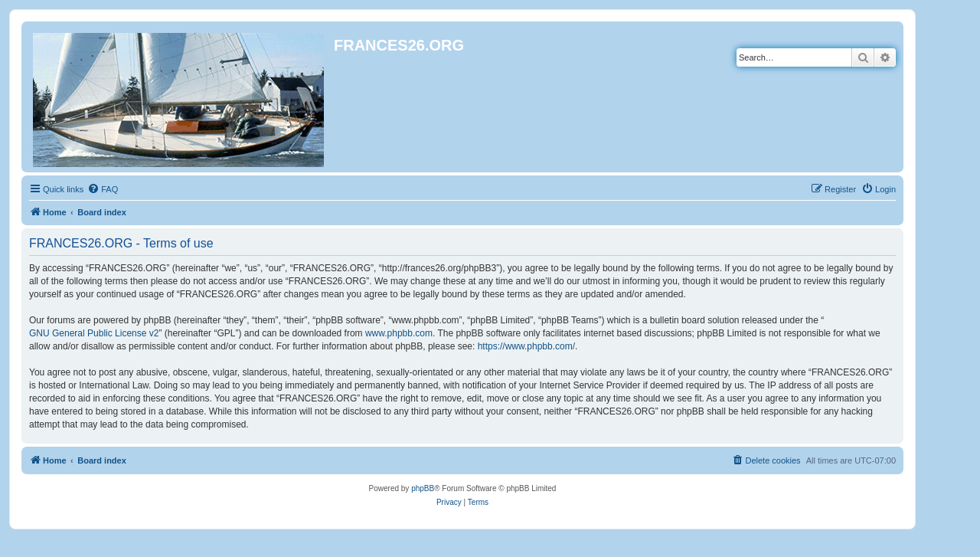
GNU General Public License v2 (94, 333)
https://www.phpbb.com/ (526, 346)
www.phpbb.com (399, 333)
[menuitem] (103, 189)
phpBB (423, 488)
